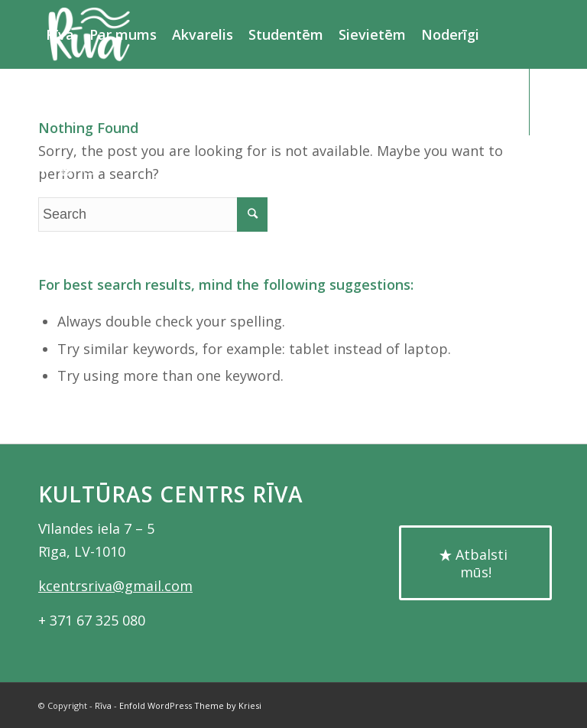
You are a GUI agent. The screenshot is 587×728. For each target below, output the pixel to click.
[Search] (125, 102)
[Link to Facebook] (43, 168)
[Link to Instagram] (89, 168)
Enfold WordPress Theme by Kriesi (190, 705)
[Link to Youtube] (66, 168)
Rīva (103, 705)
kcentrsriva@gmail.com (115, 586)
